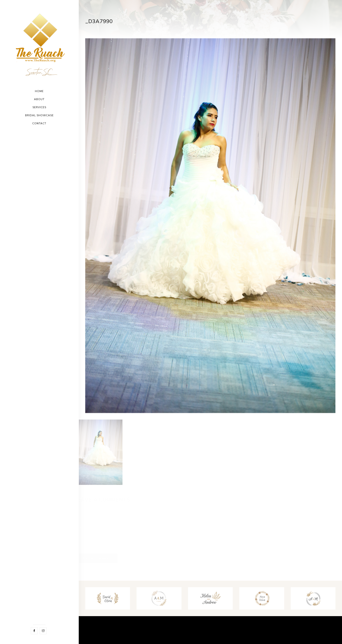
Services (39, 107)
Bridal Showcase (39, 115)
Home (39, 91)
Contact (39, 123)
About (39, 99)
